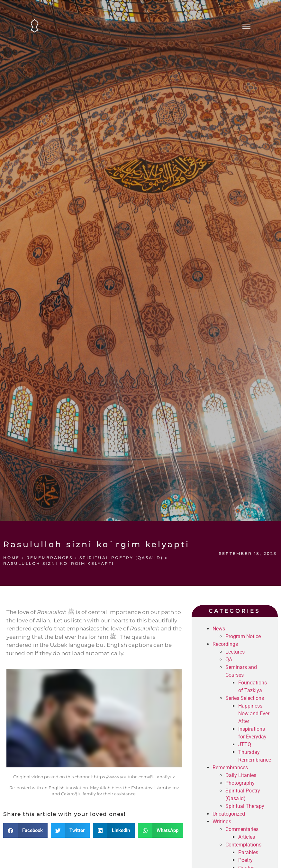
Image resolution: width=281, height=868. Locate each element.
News (219, 629)
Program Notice (243, 636)
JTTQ (245, 744)
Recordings (225, 644)
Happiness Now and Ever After (254, 714)
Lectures (235, 652)
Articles (247, 837)
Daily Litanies (241, 775)
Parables (248, 852)
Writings (222, 822)
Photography (240, 783)
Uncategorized (229, 814)
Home (11, 558)
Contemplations (243, 845)
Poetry (245, 860)
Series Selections (245, 698)
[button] (25, 831)
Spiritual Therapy (245, 806)
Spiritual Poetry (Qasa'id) (121, 558)
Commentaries (242, 829)
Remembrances (50, 558)
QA (229, 660)
